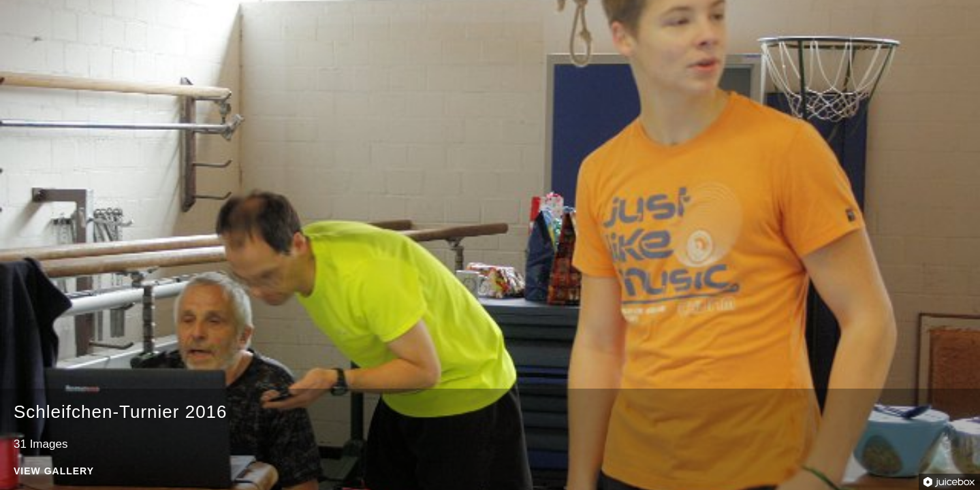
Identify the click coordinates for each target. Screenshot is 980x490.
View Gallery (54, 471)
